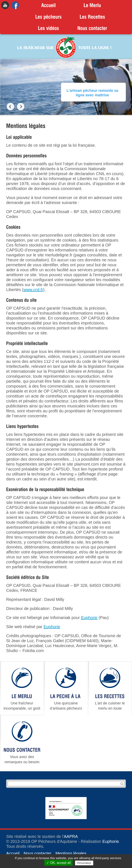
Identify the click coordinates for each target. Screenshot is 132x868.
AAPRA (71, 836)
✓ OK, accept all (58, 863)
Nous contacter (37, 853)
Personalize (84, 863)
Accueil (13, 853)
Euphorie (89, 618)
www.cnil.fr (33, 290)
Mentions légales (71, 853)
